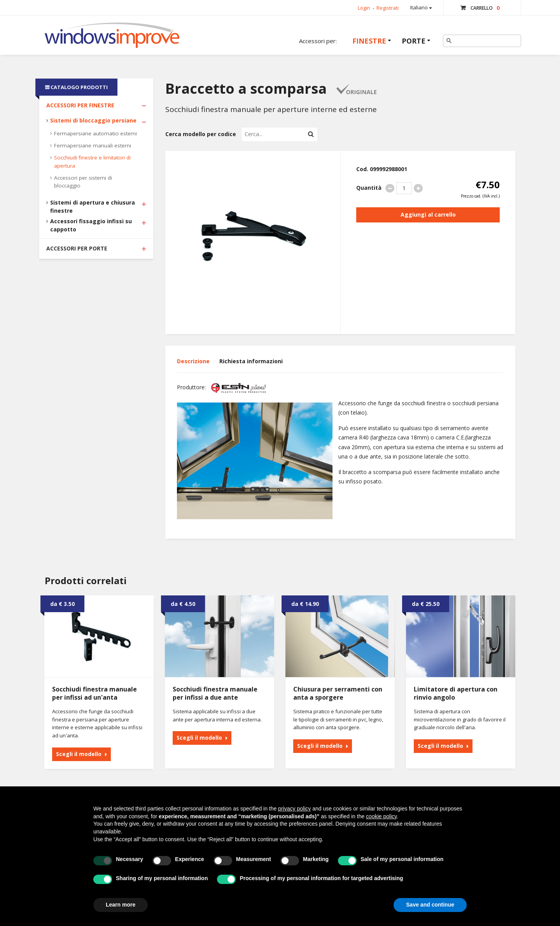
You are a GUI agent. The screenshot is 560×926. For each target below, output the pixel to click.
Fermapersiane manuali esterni (93, 145)
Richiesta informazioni (251, 361)
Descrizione (193, 361)
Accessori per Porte (77, 248)
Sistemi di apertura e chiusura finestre (93, 207)
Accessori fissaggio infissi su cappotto (91, 225)
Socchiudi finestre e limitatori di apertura (92, 162)
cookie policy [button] (381, 816)
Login (364, 8)
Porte (414, 41)
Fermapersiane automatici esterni (95, 133)
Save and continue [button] (430, 905)
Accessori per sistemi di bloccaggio (83, 182)
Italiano (421, 7)
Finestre (369, 41)
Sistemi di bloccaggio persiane (93, 120)
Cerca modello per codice (201, 134)
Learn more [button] (121, 905)
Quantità (369, 188)
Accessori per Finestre (80, 105)
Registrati (388, 8)
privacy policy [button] (294, 809)
